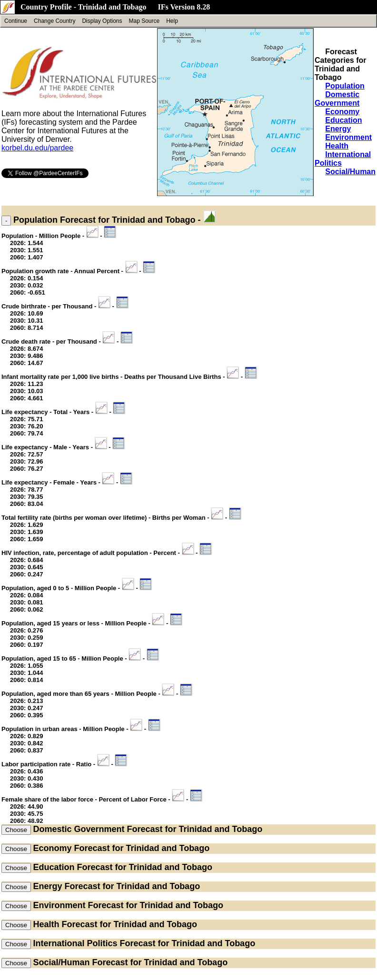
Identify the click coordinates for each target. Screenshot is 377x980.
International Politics (75, 943)
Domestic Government (337, 99)
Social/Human (350, 172)
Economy (342, 112)
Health (337, 146)
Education (343, 120)
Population (345, 86)
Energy (338, 129)
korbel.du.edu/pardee (37, 148)
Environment (348, 137)
